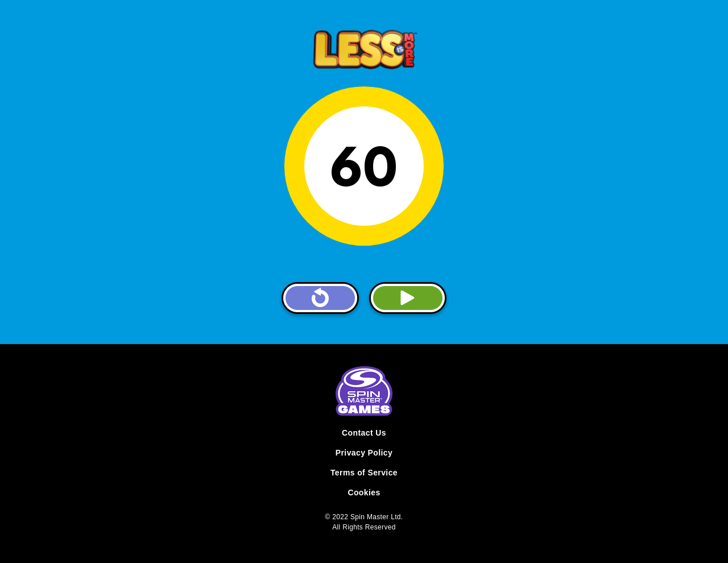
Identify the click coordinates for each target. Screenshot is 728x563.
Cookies (364, 492)
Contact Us (364, 433)
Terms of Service (364, 473)
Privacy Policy (364, 453)
